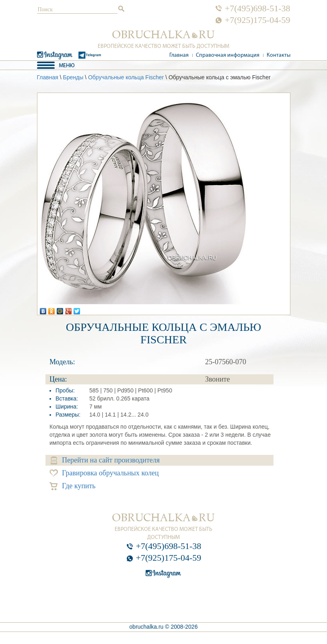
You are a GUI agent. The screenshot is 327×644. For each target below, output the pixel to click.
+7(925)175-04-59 (258, 20)
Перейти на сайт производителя (105, 460)
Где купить (73, 486)
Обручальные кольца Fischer (126, 77)
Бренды (73, 77)
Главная (179, 55)
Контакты (279, 55)
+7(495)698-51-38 (258, 8)
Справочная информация (228, 55)
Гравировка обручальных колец (104, 473)
